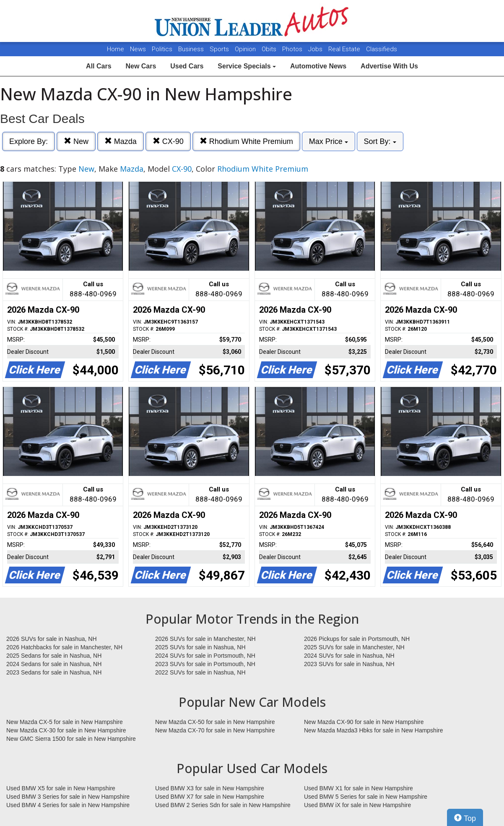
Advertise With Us (389, 66)
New (76, 141)
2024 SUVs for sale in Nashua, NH (349, 656)
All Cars (99, 66)
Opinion (246, 49)
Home (116, 49)
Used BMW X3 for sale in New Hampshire (210, 788)
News (138, 49)
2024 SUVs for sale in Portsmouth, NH (205, 656)
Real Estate (345, 49)
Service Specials (247, 66)
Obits (270, 49)
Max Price (329, 141)
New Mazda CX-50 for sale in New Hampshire (215, 722)
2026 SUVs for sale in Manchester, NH (205, 639)
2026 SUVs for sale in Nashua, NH (52, 639)
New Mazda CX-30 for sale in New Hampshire (66, 730)
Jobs (316, 49)
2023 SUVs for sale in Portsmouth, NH (205, 664)
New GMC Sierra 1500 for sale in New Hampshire (71, 739)
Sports (220, 49)
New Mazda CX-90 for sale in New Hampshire (364, 722)
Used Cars (187, 66)
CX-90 (168, 141)
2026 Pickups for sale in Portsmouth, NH (357, 639)
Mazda (121, 141)
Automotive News (318, 66)
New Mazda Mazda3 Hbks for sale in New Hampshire (373, 730)
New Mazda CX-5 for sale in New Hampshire (65, 722)
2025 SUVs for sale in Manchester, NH (354, 647)
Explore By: (29, 141)
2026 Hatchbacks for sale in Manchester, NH (64, 647)
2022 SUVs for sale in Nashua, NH (200, 672)
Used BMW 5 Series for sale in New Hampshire (366, 797)
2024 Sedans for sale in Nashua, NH (54, 664)
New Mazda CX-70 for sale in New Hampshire (215, 730)
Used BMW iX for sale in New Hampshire (357, 805)
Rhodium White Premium (246, 141)
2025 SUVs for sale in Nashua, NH (200, 647)
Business (192, 49)
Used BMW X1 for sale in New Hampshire (359, 788)
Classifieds (382, 49)
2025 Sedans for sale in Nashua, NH (54, 656)
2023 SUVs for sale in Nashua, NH (349, 664)
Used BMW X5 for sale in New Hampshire (61, 788)
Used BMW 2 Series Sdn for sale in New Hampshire (223, 805)
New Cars (141, 66)
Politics (162, 49)
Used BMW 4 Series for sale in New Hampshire (68, 805)
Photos (293, 49)
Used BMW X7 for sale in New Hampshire (210, 797)
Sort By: (380, 141)
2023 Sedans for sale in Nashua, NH (54, 672)
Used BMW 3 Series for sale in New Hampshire (68, 797)
